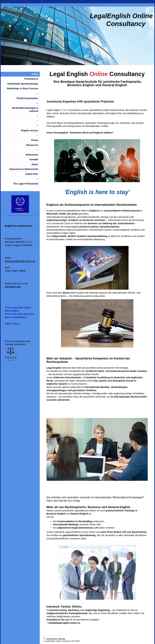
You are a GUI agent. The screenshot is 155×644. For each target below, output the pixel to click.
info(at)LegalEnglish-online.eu (20, 261)
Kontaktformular (13, 287)
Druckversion (50, 639)
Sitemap (62, 639)
